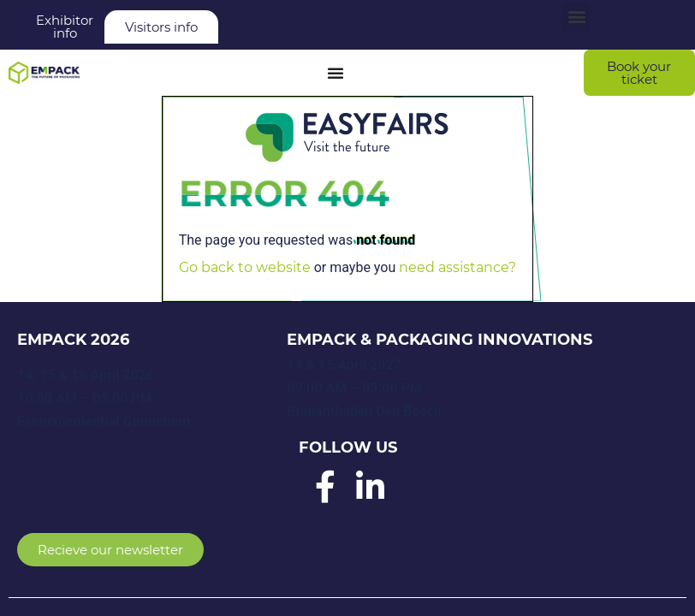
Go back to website (245, 267)
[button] (576, 17)
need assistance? (457, 267)
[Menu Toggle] (336, 73)
